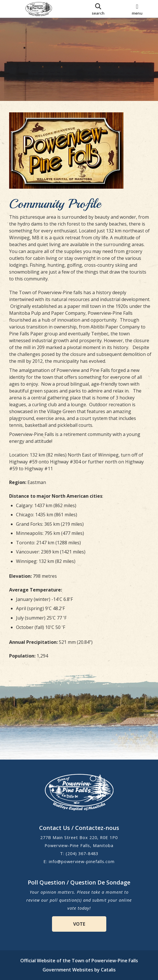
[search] (98, 9)
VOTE (79, 924)
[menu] (137, 9)
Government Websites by (79, 970)
